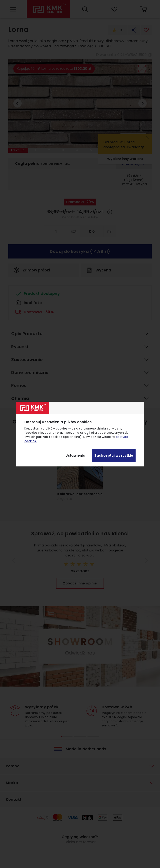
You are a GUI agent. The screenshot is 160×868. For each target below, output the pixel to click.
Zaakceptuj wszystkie (114, 456)
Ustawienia (75, 456)
